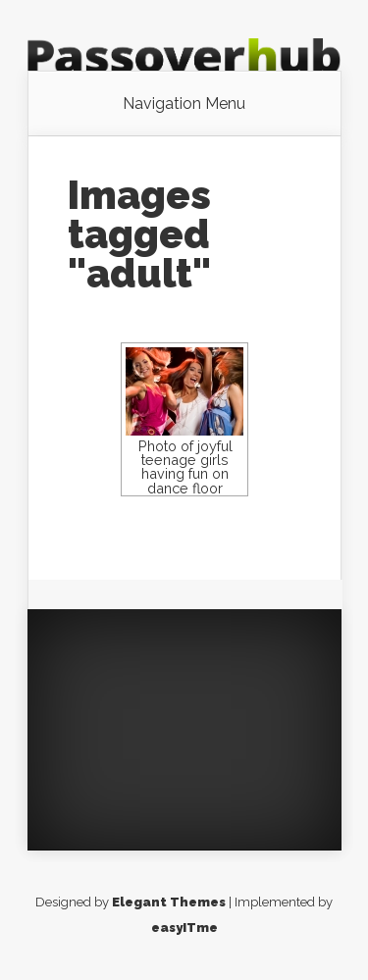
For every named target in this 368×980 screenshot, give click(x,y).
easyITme (184, 928)
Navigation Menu (184, 104)
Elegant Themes (169, 902)
